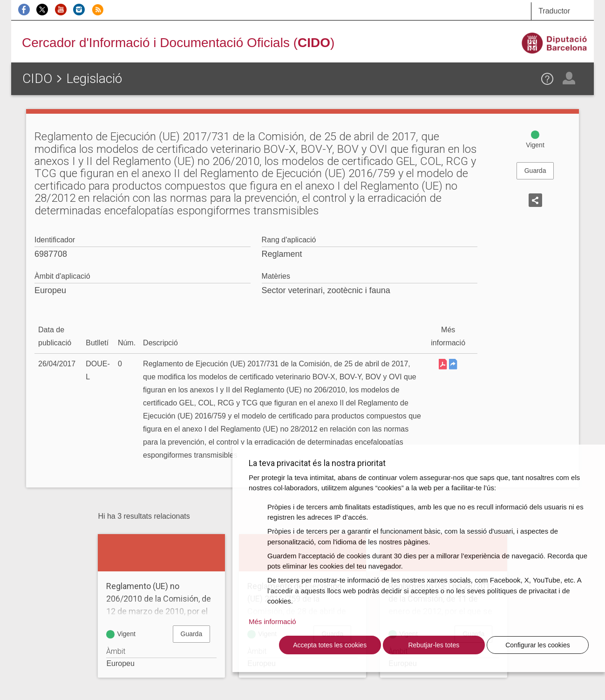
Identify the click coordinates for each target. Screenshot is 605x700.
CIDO (37, 79)
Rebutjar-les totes (434, 645)
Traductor (554, 11)
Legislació (94, 79)
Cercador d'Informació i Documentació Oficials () (178, 43)
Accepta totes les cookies (330, 645)
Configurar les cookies (538, 645)
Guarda (535, 171)
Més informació (272, 621)
